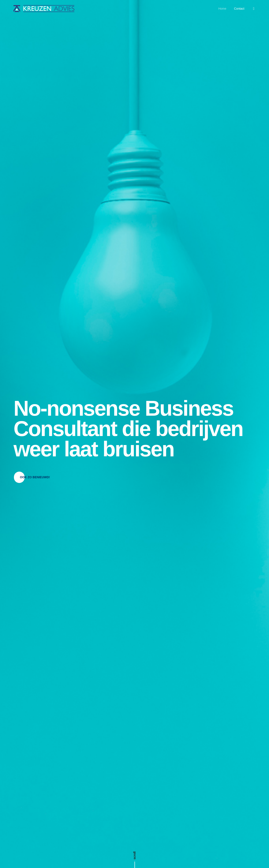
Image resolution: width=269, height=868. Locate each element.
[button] (35, 120)
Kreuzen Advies (141, 856)
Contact (239, 9)
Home (222, 9)
